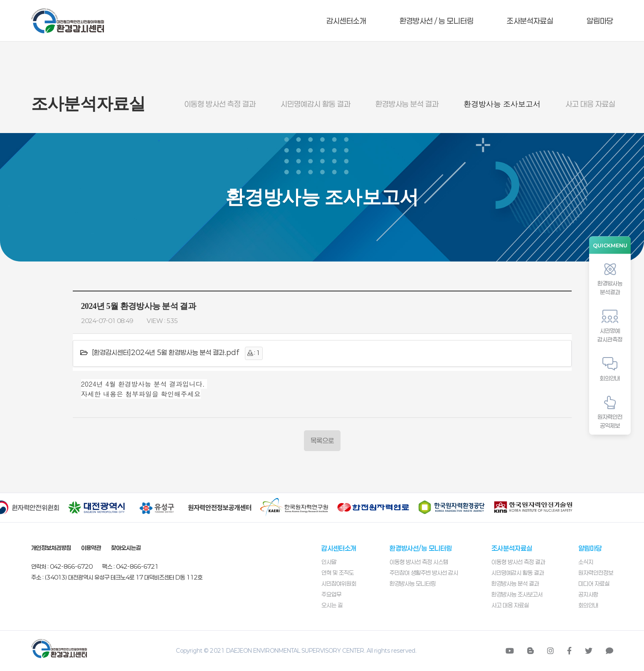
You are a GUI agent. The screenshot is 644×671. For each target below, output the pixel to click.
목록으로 (322, 440)
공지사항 (588, 594)
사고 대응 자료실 (590, 104)
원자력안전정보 (596, 573)
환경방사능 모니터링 (413, 583)
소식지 (586, 562)
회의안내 (588, 605)
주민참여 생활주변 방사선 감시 (424, 573)
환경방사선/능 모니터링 (421, 548)
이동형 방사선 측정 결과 (220, 104)
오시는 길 (332, 605)
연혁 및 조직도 (338, 573)
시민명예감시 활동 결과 (316, 104)
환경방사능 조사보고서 (502, 104)
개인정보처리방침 (51, 548)
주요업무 (331, 594)
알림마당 (600, 21)
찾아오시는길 (126, 548)
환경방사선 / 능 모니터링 (437, 21)
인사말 (329, 562)
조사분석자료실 (530, 21)
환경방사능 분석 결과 (407, 104)
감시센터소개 (346, 21)
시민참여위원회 (339, 583)
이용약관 (91, 548)
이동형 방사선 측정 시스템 (419, 562)
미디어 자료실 (594, 583)
